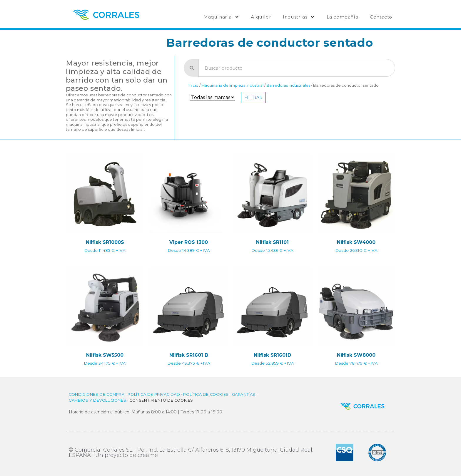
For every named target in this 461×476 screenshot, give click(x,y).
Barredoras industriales (288, 85)
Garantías (244, 394)
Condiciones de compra (97, 394)
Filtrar (253, 98)
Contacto (381, 17)
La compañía (343, 17)
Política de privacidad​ (154, 394)
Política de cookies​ (206, 394)
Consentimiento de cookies (161, 400)
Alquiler (261, 17)
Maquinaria (221, 17)
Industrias (299, 17)
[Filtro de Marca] (212, 97)
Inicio (193, 85)
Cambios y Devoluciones (97, 400)
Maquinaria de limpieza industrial (232, 85)
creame (148, 455)
